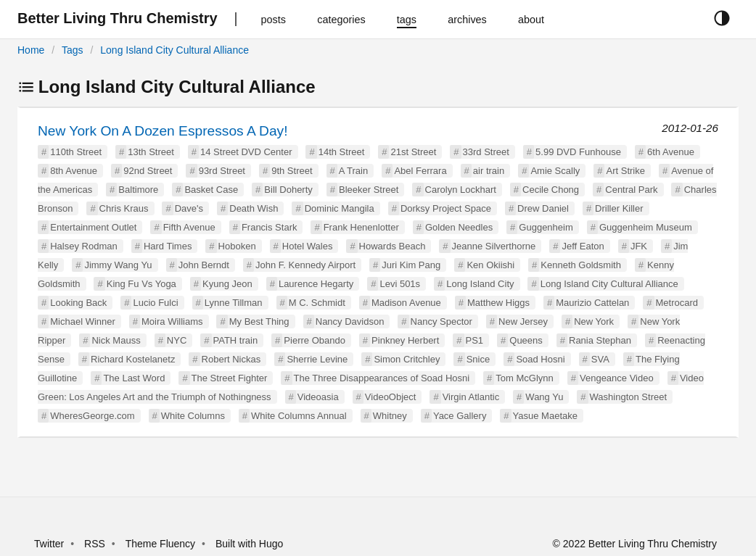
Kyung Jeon (227, 284)
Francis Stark (270, 227)
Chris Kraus (124, 208)
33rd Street (486, 152)
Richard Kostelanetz (133, 359)
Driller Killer (619, 208)
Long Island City (480, 284)
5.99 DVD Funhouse (578, 152)
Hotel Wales (308, 246)
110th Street (76, 152)
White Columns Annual (299, 416)
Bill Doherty (288, 190)
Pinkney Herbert (405, 340)
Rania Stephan (600, 340)
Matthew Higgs (498, 303)
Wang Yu (544, 397)
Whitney (390, 416)
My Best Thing (259, 321)
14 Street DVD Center (246, 152)
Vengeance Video (617, 378)
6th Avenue (671, 152)
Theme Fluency (162, 544)
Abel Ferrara (420, 171)
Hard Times (168, 246)
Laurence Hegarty (316, 284)
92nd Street (148, 171)
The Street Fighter (230, 378)
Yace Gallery (460, 416)
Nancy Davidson (350, 321)
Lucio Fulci (155, 303)
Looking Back (78, 303)
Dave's (189, 208)
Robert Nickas (231, 359)
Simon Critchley (407, 359)
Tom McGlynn (524, 378)
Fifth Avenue (189, 227)
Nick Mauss (116, 340)
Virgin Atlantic (471, 397)
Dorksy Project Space (446, 208)
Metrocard (677, 303)
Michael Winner (83, 321)
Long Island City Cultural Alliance (174, 50)
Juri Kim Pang (411, 265)
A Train (353, 171)
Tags (73, 50)
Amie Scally (555, 171)
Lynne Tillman (234, 303)
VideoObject (391, 397)
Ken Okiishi (490, 265)
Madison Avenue (406, 303)
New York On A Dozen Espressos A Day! (163, 131)
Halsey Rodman (84, 246)
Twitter (49, 544)
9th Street (292, 171)
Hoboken (237, 246)
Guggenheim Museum (646, 227)
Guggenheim (546, 227)
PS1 (475, 340)
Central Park (631, 190)
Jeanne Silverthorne (494, 246)
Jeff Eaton (583, 246)
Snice (478, 359)
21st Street (413, 152)
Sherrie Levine (317, 359)
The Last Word (134, 378)
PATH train (236, 340)
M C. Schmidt (317, 303)
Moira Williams (172, 321)
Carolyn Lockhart (461, 190)
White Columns (193, 416)
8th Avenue (74, 171)
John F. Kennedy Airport (305, 265)
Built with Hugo (249, 544)
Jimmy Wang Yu (118, 265)
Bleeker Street (369, 190)
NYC (177, 340)
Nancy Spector (441, 321)
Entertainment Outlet (93, 227)
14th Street (342, 152)
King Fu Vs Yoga (141, 284)
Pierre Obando (315, 340)
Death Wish (254, 208)
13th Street (151, 152)
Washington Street (628, 397)
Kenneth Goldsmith (581, 265)
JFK (639, 246)
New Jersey (523, 321)
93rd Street (222, 171)
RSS (95, 544)
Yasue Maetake (545, 416)
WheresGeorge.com (92, 416)
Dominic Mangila (340, 208)
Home (31, 50)
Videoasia (318, 397)
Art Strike (625, 171)
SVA (600, 359)
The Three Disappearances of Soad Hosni (382, 378)
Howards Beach (393, 246)
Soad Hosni (540, 359)
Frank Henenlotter (361, 227)
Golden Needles (459, 227)
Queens (526, 340)
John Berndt (204, 265)
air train (489, 171)
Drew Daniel (543, 208)
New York (594, 321)
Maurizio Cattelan (592, 303)
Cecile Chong (551, 190)
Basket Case (211, 190)
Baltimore (138, 190)
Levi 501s (400, 284)
